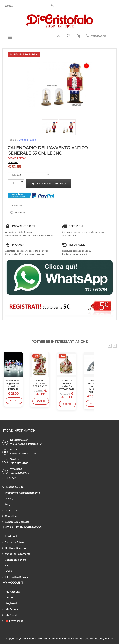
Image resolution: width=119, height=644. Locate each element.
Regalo (12, 140)
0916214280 (98, 36)
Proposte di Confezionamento (21, 493)
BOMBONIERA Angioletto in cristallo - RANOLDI (13, 385)
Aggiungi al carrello (49, 184)
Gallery (8, 499)
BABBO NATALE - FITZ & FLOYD (40, 383)
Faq (6, 566)
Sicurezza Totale (13, 542)
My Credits (10, 615)
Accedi (8, 598)
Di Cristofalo (34, 639)
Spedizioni (10, 536)
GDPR (7, 571)
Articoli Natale (28, 140)
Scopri (14, 401)
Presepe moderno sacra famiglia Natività (93, 386)
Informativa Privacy (15, 577)
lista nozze (10, 510)
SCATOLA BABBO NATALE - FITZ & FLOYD (67, 385)
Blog (7, 504)
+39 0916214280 (19, 463)
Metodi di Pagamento (16, 554)
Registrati (10, 603)
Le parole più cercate (16, 522)
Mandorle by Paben (24, 54)
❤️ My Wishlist (13, 621)
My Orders (10, 609)
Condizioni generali (15, 560)
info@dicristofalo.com (23, 454)
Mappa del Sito (13, 487)
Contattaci (10, 516)
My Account (11, 592)
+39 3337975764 (19, 473)
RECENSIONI (15, 206)
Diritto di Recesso (14, 548)
